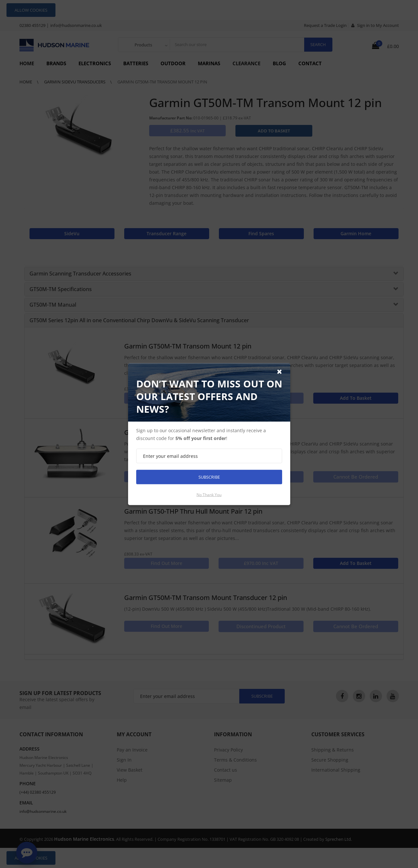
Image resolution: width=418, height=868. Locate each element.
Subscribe (209, 477)
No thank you (209, 494)
